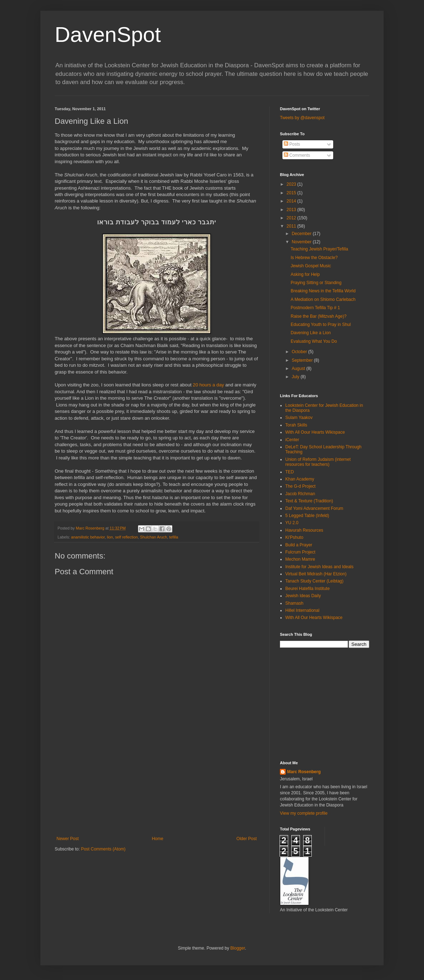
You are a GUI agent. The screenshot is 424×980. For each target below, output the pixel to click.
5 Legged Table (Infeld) (307, 516)
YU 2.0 (292, 523)
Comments (297, 155)
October (300, 352)
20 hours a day (208, 385)
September (303, 360)
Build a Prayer (299, 545)
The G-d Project (300, 486)
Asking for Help (305, 274)
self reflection (127, 537)
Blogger (238, 948)
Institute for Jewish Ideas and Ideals (319, 567)
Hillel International (302, 610)
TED (290, 472)
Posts (292, 144)
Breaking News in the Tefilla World (323, 291)
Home (158, 839)
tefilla (174, 537)
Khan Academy (300, 479)
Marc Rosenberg (304, 772)
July (296, 377)
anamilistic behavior (88, 537)
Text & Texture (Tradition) (309, 501)
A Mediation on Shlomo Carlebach (323, 299)
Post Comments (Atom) (103, 849)
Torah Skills (296, 425)
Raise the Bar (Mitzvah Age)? (319, 316)
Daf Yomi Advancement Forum (314, 508)
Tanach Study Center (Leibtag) (314, 581)
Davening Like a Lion (311, 333)
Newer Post (68, 839)
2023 (292, 184)
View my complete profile (304, 813)
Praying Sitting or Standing (316, 283)
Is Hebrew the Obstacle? (314, 258)
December (302, 234)
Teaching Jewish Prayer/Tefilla (319, 249)
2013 (292, 210)
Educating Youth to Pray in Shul (321, 325)
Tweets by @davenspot (302, 118)
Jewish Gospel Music (311, 266)
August (299, 369)
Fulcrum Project (300, 552)
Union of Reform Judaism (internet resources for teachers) (318, 462)
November (302, 242)
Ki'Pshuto (294, 537)
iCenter (292, 440)
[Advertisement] (157, 782)
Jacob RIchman (300, 494)
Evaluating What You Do (314, 341)
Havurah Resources (304, 530)
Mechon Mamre (300, 559)
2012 (292, 218)
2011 (292, 226)
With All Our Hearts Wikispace (314, 618)
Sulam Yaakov (299, 418)
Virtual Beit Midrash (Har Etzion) (316, 574)
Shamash (294, 603)
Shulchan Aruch (154, 537)
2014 (292, 201)
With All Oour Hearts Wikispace (315, 432)
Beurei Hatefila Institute (307, 589)
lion (110, 537)
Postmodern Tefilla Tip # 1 (315, 308)
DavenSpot (108, 35)
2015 (292, 193)
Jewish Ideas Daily (303, 596)
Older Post (246, 839)
